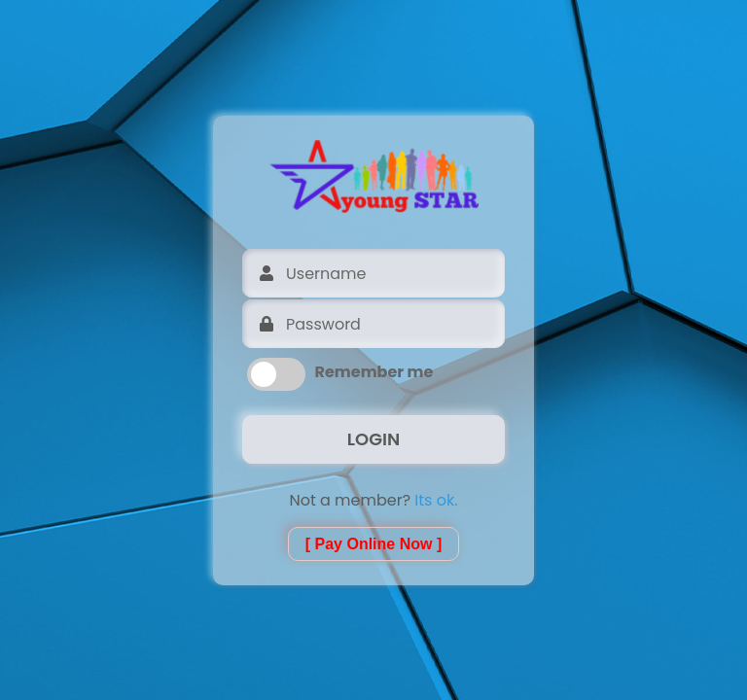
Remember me (374, 372)
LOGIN (373, 439)
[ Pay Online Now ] (373, 544)
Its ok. (436, 500)
